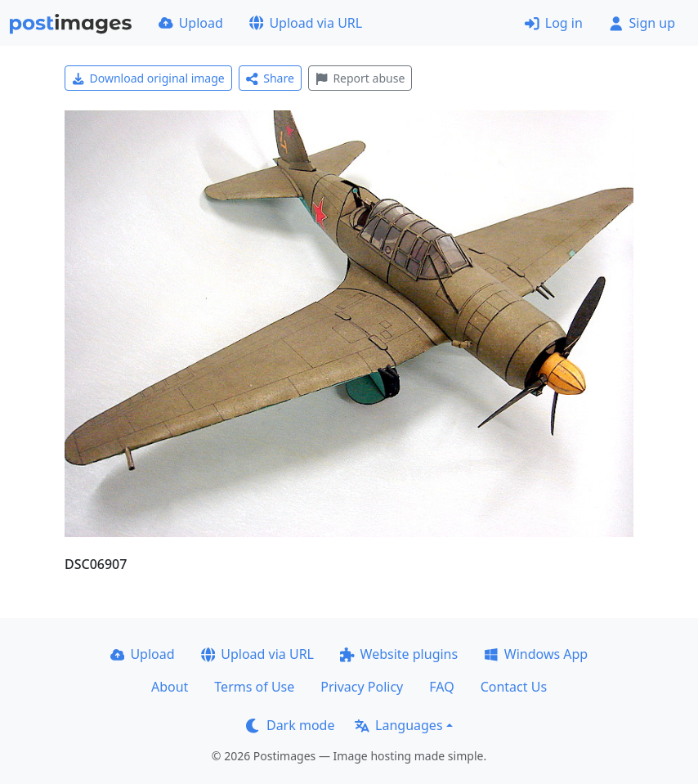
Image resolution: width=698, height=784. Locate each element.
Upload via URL (306, 23)
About (170, 687)
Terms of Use (254, 687)
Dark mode (290, 725)
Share (270, 78)
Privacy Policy (362, 687)
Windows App (536, 654)
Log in (554, 23)
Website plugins (399, 654)
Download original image (148, 78)
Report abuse (360, 78)
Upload (191, 23)
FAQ (441, 687)
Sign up (642, 23)
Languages (398, 725)
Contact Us (514, 687)
